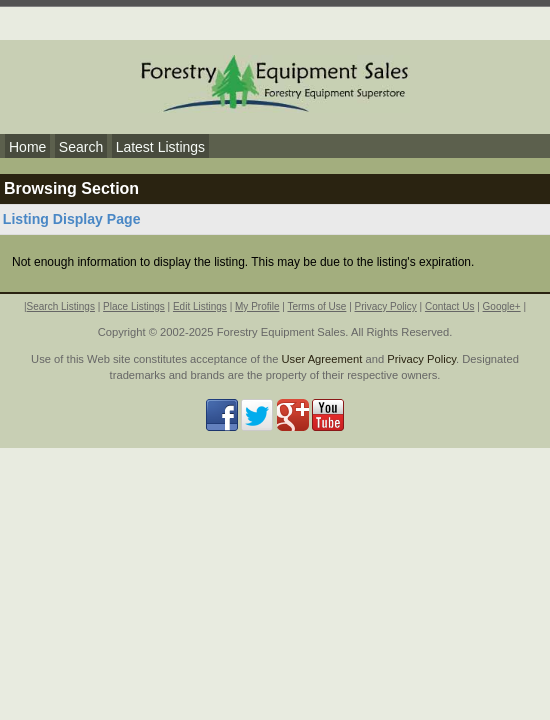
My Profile (257, 306)
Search (81, 147)
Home (27, 147)
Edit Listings (200, 306)
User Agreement (322, 359)
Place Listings (134, 306)
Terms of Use (316, 306)
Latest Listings (161, 147)
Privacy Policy (386, 306)
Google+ (502, 306)
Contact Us (449, 306)
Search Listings (61, 306)
